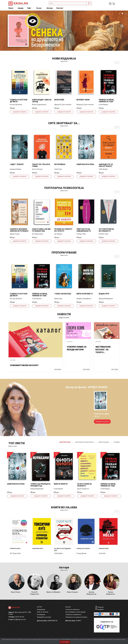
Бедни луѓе (104, 294)
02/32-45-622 (20, 617)
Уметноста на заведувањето (84, 230)
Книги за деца (104, 442)
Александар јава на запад (42, 101)
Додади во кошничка (20, 112)
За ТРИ (39, 607)
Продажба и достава (44, 617)
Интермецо (60, 164)
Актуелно (13, 360)
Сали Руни (58, 169)
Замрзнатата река (85, 164)
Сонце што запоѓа (83, 549)
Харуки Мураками (37, 489)
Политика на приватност (73, 615)
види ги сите (64, 61)
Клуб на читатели (43, 612)
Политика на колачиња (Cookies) (76, 617)
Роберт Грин (81, 234)
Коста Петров (37, 169)
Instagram (101, 609)
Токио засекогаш (63, 294)
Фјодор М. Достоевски (63, 105)
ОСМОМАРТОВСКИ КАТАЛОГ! (24, 365)
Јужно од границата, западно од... (41, 485)
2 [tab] (122, 13)
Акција (21, 8)
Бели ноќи (59, 100)
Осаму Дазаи (81, 553)
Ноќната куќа (104, 549)
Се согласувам (65, 642)
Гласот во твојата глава (41, 165)
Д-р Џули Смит (38, 234)
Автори (50, 8)
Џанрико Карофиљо (84, 299)
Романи (117, 442)
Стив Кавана (103, 105)
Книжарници (41, 609)
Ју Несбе (102, 553)
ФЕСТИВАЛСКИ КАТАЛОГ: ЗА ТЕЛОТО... (103, 350)
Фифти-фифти (61, 484)
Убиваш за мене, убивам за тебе (106, 101)
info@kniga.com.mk (20, 619)
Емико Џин (58, 299)
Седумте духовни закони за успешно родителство (19, 231)
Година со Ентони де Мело (19, 101)
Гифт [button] (29, 8)
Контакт (60, 8)
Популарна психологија (84, 442)
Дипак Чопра (15, 234)
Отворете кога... (16, 549)
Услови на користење (73, 609)
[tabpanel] (64, 31)
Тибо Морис (103, 169)
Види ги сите (13, 446)
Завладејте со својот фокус (106, 165)
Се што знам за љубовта (84, 485)
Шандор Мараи (15, 169)
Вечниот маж (83, 100)
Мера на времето (85, 294)
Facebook (100, 607)
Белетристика (65, 442)
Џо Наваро (58, 234)
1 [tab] (119, 13)
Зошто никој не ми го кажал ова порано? (41, 231)
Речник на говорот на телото (63, 230)
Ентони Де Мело (16, 105)
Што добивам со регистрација (75, 612)
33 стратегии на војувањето (106, 230)
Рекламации (41, 615)
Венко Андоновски (39, 105)
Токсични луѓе (37, 549)
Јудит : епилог (17, 164)
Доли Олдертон (83, 489)
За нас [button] (39, 8)
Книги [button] (11, 8)
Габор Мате (59, 553)
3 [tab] (125, 13)
